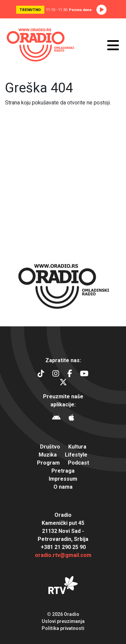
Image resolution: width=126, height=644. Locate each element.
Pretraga (63, 471)
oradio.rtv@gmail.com (63, 555)
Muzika (48, 455)
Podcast (78, 463)
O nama (63, 487)
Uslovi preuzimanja (63, 621)
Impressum (63, 479)
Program (48, 463)
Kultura (77, 447)
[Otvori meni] (113, 45)
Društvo (50, 447)
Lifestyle (76, 455)
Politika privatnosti (63, 628)
